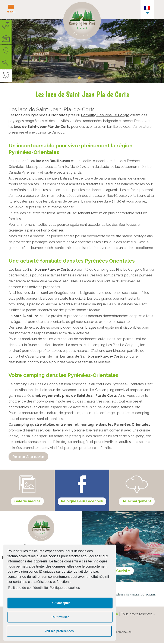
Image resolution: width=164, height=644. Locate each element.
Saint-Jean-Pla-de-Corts (49, 270)
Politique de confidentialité (28, 588)
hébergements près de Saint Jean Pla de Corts (76, 396)
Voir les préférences (59, 631)
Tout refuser (60, 617)
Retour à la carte (28, 457)
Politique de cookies (65, 588)
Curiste (123, 571)
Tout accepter (60, 603)
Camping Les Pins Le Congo (105, 115)
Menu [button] (11, 12)
